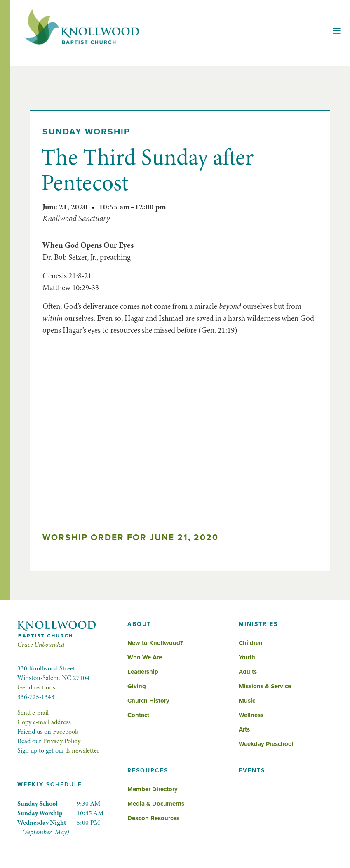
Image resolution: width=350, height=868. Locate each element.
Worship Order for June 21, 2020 (130, 538)
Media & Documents (156, 804)
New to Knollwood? (155, 643)
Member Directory (153, 789)
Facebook (66, 732)
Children (251, 643)
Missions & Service (265, 686)
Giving (137, 686)
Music (247, 701)
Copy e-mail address (44, 722)
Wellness (251, 715)
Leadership (143, 672)
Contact (138, 715)
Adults (248, 672)
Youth (247, 657)
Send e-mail (33, 713)
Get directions (36, 687)
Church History (148, 701)
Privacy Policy (62, 741)
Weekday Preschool (266, 744)
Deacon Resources (153, 818)
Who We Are (145, 657)
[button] (336, 33)
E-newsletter (83, 750)
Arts (244, 729)
